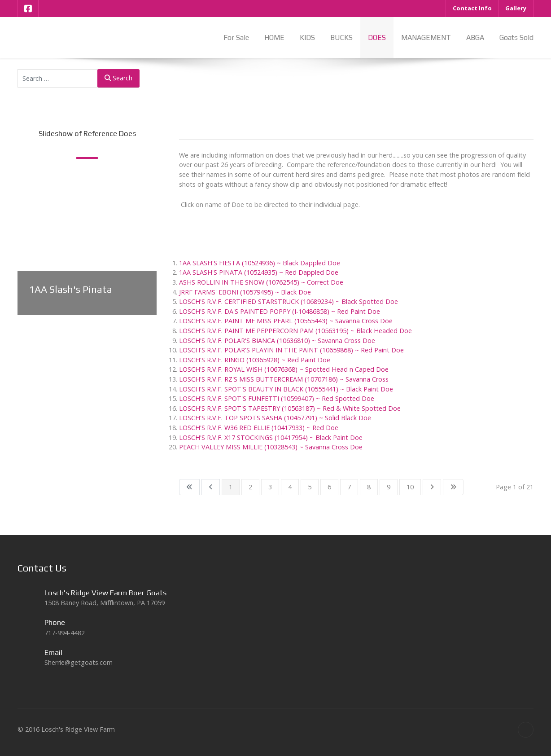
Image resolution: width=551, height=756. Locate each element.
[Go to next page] (432, 487)
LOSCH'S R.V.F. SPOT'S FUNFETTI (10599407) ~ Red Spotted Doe (277, 398)
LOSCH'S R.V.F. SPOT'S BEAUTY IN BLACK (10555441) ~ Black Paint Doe (286, 389)
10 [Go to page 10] (410, 487)
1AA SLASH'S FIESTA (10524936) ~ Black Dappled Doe (260, 263)
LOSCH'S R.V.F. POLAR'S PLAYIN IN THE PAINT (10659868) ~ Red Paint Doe (291, 350)
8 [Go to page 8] (369, 487)
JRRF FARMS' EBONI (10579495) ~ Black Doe (245, 292)
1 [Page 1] (231, 487)
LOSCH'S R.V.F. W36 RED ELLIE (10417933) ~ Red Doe (259, 428)
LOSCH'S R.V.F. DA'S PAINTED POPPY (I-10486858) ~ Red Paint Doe (280, 311)
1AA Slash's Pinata (70, 289)
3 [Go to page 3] (270, 487)
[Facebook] (28, 9)
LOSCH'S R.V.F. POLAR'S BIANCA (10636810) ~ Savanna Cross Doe (277, 341)
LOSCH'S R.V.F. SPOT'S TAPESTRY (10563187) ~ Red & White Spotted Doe (290, 408)
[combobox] (58, 78)
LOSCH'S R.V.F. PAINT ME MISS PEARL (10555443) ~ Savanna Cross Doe (286, 321)
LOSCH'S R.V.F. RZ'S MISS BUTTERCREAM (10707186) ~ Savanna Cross (284, 379)
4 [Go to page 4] (290, 487)
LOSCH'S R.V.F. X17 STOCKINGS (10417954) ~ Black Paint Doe (271, 437)
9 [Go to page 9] (389, 487)
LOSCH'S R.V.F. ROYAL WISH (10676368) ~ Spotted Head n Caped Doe (284, 369)
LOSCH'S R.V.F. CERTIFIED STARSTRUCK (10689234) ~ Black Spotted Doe (289, 301)
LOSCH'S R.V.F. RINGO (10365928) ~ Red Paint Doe (255, 360)
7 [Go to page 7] (349, 487)
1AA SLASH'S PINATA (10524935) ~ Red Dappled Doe (259, 272)
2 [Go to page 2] (250, 487)
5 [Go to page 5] (310, 487)
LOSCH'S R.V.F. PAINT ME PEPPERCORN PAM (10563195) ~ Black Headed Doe (295, 331)
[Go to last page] (453, 487)
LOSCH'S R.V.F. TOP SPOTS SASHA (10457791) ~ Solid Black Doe (275, 418)
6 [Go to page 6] (329, 487)
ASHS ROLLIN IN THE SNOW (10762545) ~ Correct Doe (261, 282)
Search (118, 78)
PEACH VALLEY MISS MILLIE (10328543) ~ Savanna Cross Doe (271, 447)
